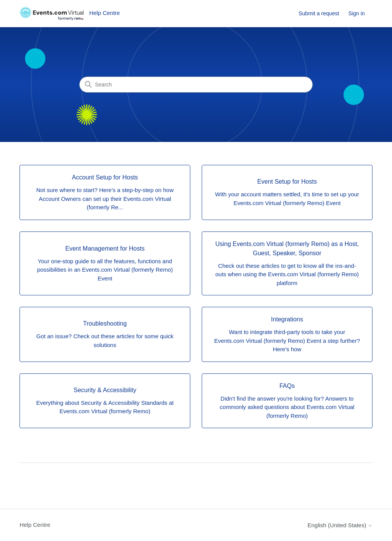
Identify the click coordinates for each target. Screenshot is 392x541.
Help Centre (35, 525)
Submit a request (319, 13)
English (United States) (340, 525)
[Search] (196, 85)
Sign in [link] (357, 13)
